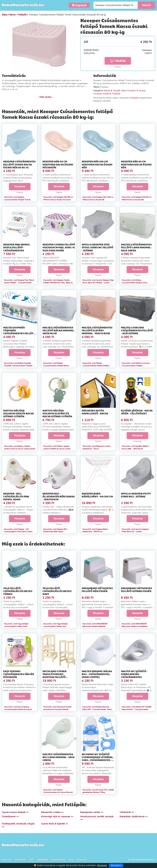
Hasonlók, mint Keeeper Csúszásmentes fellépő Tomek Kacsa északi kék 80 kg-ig (17, 200)
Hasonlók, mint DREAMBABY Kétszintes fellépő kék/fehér (95, 625)
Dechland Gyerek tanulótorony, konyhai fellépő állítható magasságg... (58, 676)
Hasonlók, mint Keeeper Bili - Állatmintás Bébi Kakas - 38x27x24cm (56, 532)
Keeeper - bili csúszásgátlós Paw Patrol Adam (16, 496)
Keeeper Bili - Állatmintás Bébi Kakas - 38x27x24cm (59, 496)
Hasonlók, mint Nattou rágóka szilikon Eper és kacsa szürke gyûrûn (20, 447)
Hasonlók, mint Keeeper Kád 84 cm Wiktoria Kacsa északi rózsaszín (58, 198)
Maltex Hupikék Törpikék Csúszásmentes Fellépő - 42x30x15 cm (19, 332)
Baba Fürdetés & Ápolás (134, 91)
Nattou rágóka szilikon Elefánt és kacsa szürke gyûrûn (57, 413)
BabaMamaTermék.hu (23, 5)
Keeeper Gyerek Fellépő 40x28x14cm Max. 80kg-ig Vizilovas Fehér (59, 247)
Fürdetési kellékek (102, 94)
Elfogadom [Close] (116, 865)
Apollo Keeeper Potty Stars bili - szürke (136, 495)
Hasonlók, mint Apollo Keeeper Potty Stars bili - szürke (135, 530)
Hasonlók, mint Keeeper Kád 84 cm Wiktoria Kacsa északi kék (137, 198)
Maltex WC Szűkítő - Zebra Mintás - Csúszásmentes (134, 674)
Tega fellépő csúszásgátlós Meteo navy (57, 591)
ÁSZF (32, 860)
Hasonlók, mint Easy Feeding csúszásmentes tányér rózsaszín (18, 708)
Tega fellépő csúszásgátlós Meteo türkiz (18, 591)
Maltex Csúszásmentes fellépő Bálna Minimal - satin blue (59, 330)
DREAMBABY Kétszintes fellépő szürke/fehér (136, 590)
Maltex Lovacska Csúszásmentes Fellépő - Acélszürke (137, 330)
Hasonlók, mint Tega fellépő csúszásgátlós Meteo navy (55, 625)
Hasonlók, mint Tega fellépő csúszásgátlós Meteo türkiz (16, 625)
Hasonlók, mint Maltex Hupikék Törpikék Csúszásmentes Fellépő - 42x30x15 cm (19, 366)
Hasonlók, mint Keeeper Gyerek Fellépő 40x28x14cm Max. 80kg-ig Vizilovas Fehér (58, 283)
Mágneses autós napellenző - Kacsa (95, 412)
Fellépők (116, 94)
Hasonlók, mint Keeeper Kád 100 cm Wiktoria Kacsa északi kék (98, 198)
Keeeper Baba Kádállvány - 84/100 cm (97, 495)
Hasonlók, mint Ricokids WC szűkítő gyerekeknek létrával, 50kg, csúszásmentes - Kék (98, 792)
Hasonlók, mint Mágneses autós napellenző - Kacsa (96, 447)
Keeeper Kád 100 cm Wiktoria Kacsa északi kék (97, 164)
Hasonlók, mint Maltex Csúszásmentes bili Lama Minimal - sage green (58, 792)
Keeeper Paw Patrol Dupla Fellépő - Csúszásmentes (17, 247)
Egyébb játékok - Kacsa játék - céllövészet (137, 412)
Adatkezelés (43, 860)
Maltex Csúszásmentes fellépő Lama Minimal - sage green (137, 247)
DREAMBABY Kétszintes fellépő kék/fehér (97, 590)
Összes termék (58, 860)
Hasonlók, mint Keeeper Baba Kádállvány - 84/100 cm (95, 530)
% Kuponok (82, 860)
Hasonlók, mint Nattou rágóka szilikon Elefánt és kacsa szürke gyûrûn (57, 449)
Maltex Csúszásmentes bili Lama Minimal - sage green (59, 757)
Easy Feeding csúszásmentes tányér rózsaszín (19, 674)
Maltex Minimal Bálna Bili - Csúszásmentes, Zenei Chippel (97, 674)
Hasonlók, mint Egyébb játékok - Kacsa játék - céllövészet (136, 447)
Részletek (20, 187)
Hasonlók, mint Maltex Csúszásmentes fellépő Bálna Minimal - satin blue (56, 366)
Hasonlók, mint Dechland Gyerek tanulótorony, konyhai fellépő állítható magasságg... (57, 709)
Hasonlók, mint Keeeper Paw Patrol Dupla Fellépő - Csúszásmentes (19, 281)
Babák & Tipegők (112, 91)
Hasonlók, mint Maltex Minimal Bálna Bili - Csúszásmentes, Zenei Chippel (97, 709)
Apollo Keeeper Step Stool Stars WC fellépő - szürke (98, 247)
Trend (71, 860)
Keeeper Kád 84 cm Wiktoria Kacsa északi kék (136, 164)
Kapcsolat (6, 860)
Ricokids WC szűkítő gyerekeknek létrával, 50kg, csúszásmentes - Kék (98, 759)
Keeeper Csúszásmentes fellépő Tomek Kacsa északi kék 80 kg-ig (19, 164)
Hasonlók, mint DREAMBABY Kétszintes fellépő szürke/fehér (134, 625)
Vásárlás (118, 61)
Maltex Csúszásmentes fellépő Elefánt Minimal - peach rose (97, 330)
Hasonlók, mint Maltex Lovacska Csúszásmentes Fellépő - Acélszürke (136, 366)
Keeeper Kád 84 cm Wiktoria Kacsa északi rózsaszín (58, 164)
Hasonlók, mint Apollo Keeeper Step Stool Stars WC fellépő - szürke (98, 281)
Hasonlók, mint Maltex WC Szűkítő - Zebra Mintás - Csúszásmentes (137, 708)
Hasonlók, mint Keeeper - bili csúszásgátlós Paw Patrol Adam (18, 530)
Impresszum (20, 860)
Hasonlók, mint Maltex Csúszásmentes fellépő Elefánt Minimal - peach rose (96, 366)
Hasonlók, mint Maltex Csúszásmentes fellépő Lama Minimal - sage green (134, 283)
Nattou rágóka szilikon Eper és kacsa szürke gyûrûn (18, 413)
